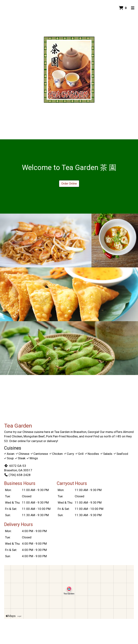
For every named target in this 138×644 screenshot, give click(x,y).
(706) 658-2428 (17, 475)
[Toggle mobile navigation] (133, 8)
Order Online (69, 184)
